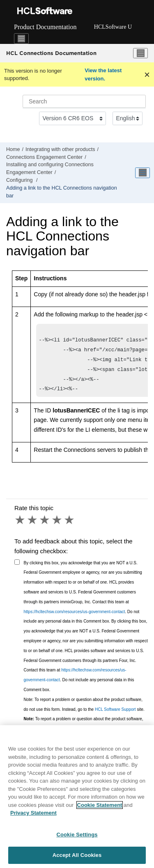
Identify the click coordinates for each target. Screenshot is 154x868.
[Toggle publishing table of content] (143, 173)
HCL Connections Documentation (51, 53)
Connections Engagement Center (44, 157)
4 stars (57, 526)
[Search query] (84, 101)
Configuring (20, 180)
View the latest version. (103, 74)
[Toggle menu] (140, 53)
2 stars (33, 526)
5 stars (70, 526)
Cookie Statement (100, 807)
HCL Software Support (115, 715)
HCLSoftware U (113, 27)
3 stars (45, 526)
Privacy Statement (33, 815)
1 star (21, 526)
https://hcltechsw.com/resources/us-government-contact (75, 617)
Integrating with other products (60, 149)
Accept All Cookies (77, 857)
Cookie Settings (77, 836)
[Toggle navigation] (21, 39)
